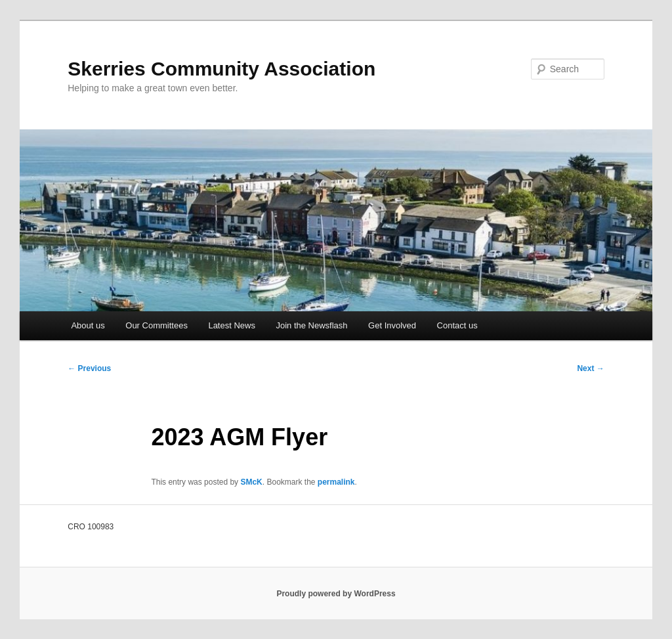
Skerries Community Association (221, 69)
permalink (336, 482)
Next (590, 368)
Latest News (232, 325)
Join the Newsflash (311, 325)
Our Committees (157, 325)
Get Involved (392, 325)
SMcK (251, 482)
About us (88, 325)
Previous (89, 368)
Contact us (457, 325)
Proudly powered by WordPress (336, 594)
